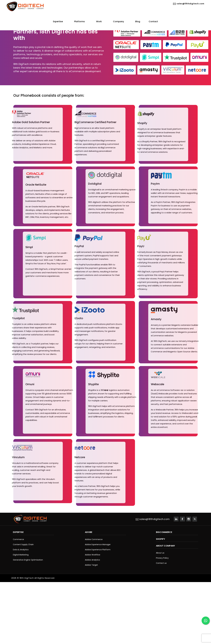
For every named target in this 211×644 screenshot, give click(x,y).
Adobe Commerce (94, 539)
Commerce (18, 539)
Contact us (161, 563)
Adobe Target (91, 565)
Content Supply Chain (23, 544)
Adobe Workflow (93, 555)
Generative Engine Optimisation (28, 560)
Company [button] (120, 21)
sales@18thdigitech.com (188, 4)
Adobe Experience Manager (98, 544)
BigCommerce (164, 532)
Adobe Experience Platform (98, 550)
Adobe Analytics (92, 560)
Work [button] (100, 21)
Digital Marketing (21, 555)
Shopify (160, 539)
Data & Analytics (21, 550)
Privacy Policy (162, 558)
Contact (153, 21)
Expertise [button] (59, 21)
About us (160, 553)
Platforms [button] (81, 21)
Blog (138, 21)
